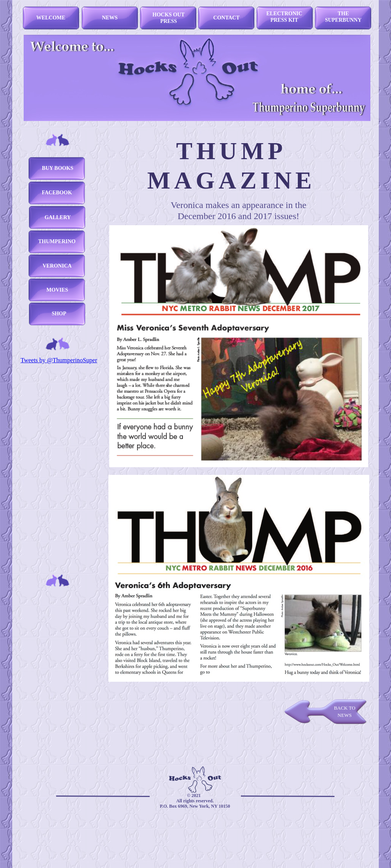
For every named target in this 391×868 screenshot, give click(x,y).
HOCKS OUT (168, 15)
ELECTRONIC (284, 14)
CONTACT (227, 18)
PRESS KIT (284, 20)
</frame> (359, 128)
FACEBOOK (57, 193)
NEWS (110, 18)
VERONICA (57, 266)
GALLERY (58, 217)
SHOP (59, 314)
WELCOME (51, 18)
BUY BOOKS (58, 168)
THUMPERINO (57, 241)
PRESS (169, 21)
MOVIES (57, 290)
